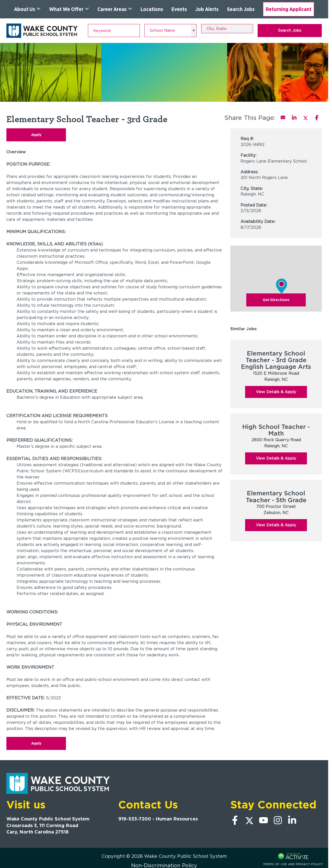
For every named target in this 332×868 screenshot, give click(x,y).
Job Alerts (207, 9)
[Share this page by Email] (283, 118)
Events (179, 9)
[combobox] (227, 29)
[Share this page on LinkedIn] (294, 118)
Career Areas (115, 9)
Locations (152, 9)
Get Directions (276, 300)
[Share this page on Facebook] (317, 118)
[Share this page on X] (305, 118)
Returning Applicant (289, 9)
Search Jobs (241, 9)
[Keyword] (114, 31)
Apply (36, 135)
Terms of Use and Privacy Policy (293, 864)
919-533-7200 (135, 819)
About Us (27, 9)
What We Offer (69, 9)
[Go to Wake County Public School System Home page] (42, 31)
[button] (250, 29)
